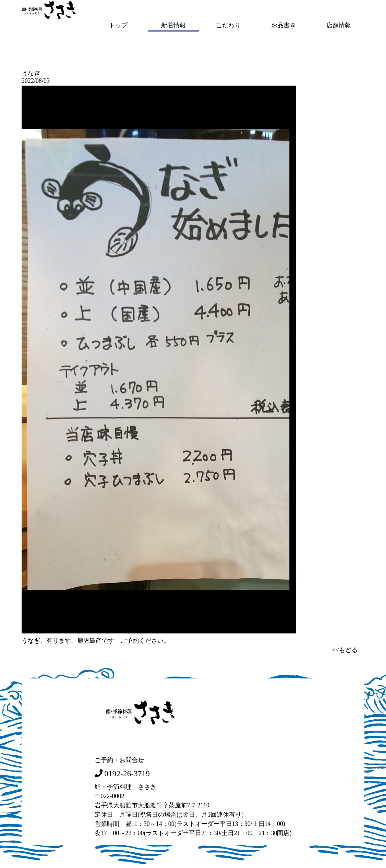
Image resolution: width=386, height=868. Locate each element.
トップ (118, 25)
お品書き (284, 25)
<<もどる (345, 649)
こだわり (228, 25)
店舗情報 (339, 25)
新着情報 (173, 25)
